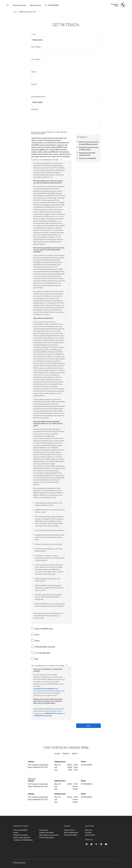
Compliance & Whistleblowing (23, 840)
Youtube (106, 844)
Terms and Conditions (20, 830)
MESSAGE (35, 109)
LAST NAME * (36, 59)
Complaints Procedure (20, 835)
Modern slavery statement (22, 837)
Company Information (46, 833)
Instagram (96, 844)
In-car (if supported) (41, 653)
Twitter (91, 844)
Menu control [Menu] (8, 5)
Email (35, 634)
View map (32, 779)
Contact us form (69, 830)
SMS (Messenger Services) (43, 647)
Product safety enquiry (47, 837)
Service (66, 754)
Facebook (87, 844)
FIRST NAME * (36, 47)
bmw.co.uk (88, 830)
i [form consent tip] (67, 666)
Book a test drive (20, 5)
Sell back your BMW (70, 835)
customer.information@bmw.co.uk (46, 689)
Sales (57, 754)
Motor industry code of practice (49, 835)
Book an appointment (71, 833)
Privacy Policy (44, 830)
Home (15, 12)
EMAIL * (34, 72)
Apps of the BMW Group (42, 628)
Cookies (16, 833)
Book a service (35, 5)
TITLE (34, 34)
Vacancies (88, 833)
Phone (36, 641)
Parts (75, 754)
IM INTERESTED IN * (39, 97)
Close (69, 162)
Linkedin (101, 844)
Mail (35, 659)
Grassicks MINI (90, 835)
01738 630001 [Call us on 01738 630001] (53, 5)
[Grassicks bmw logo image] (118, 5)
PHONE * (34, 84)
